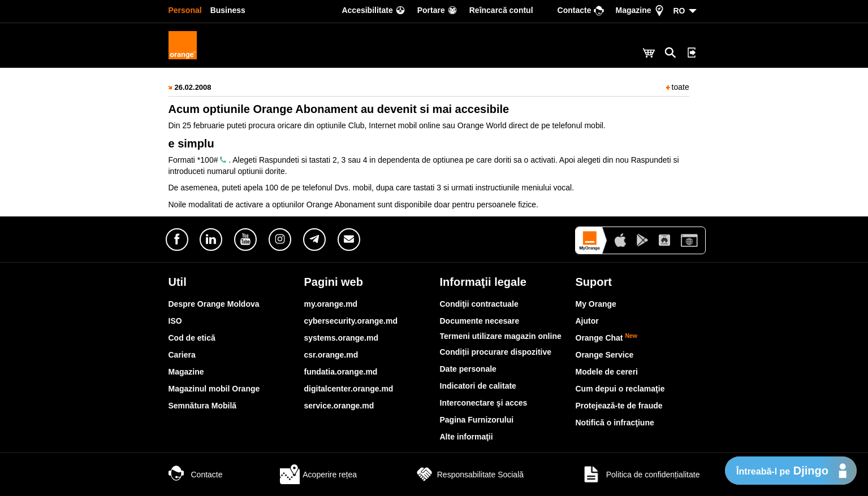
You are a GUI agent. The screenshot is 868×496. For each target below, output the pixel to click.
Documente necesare (480, 321)
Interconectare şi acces (484, 403)
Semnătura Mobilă (203, 406)
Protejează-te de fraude (619, 406)
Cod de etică (192, 338)
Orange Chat (607, 338)
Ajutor (587, 321)
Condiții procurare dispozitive (496, 352)
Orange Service (605, 355)
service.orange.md (339, 406)
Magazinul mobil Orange (214, 389)
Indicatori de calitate (478, 386)
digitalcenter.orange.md (349, 389)
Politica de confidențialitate (641, 475)
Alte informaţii (467, 437)
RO (679, 11)
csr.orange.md (331, 355)
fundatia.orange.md (341, 372)
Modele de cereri (607, 372)
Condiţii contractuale (479, 304)
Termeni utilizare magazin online (501, 336)
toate (678, 87)
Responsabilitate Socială (469, 475)
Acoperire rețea (318, 475)
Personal (185, 10)
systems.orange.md (342, 338)
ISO (175, 321)
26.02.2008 (193, 87)
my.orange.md (331, 304)
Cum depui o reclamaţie (620, 389)
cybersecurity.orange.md (351, 321)
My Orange (596, 304)
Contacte (196, 475)
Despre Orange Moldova (214, 304)
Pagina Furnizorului (477, 420)
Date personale (468, 369)
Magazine (186, 372)
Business (228, 10)
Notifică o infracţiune (615, 423)
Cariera (182, 355)
